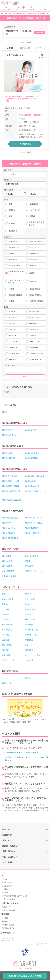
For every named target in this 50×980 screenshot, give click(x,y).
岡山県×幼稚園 (30, 481)
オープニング (33, 342)
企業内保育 (32, 260)
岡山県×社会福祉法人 (33, 533)
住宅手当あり (33, 312)
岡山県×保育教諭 (9, 458)
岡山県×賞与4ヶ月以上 (33, 518)
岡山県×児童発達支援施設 (12, 500)
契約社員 (28, 678)
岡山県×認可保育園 (9, 476)
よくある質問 (7, 886)
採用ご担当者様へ (8, 899)
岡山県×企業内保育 (32, 486)
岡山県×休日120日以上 (33, 523)
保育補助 (10, 224)
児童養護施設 (33, 289)
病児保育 (31, 282)
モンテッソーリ (8, 660)
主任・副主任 (33, 210)
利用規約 (5, 921)
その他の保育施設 (35, 301)
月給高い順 (25, 48)
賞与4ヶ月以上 (13, 318)
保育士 (10, 204)
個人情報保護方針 (8, 925)
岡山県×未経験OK (31, 528)
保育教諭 (10, 210)
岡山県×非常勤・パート (11, 435)
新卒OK (10, 324)
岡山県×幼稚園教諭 (32, 453)
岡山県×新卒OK (8, 523)
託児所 (31, 273)
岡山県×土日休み (9, 528)
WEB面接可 (12, 360)
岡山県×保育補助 (31, 458)
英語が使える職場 (35, 354)
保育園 (10, 301)
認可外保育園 (33, 254)
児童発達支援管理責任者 (35, 224)
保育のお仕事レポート (10, 910)
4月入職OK (11, 342)
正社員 (5, 678)
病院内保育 (11, 260)
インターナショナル (32, 655)
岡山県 (30, 13)
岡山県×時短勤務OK (10, 538)
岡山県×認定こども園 (10, 481)
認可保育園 (11, 242)
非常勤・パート (8, 683)
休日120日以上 (34, 324)
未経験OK (11, 336)
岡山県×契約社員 (31, 430)
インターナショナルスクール (15, 282)
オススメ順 (40, 48)
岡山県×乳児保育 (9, 533)
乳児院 (10, 289)
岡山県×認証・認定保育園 (35, 476)
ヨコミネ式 (29, 660)
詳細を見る (25, 144)
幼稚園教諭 (32, 204)
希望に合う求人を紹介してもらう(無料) (25, 976)
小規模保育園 (33, 330)
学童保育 (31, 266)
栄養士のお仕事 (13, 939)
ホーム (4, 879)
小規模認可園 (12, 248)
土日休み (10, 330)
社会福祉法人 (12, 348)
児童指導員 (11, 231)
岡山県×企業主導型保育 (11, 491)
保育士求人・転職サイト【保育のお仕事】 (13, 13)
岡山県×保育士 (8, 453)
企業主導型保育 (13, 266)
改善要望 (5, 892)
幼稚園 (10, 254)
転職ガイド (6, 907)
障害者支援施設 (34, 295)
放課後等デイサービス (15, 273)
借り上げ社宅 (33, 318)
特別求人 (10, 312)
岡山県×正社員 (8, 430)
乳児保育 (31, 336)
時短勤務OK (33, 348)
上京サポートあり (35, 360)
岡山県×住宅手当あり (10, 518)
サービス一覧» (42, 944)
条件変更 (39, 33)
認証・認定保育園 (35, 242)
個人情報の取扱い (8, 928)
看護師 (31, 216)
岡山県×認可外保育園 (10, 486)
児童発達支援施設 (14, 295)
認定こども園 (33, 248)
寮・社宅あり (12, 354)
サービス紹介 (7, 882)
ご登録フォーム (8, 889)
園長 (9, 216)
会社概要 (5, 918)
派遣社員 (5, 640)
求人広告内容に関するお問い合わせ (15, 896)
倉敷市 (8, 392)
